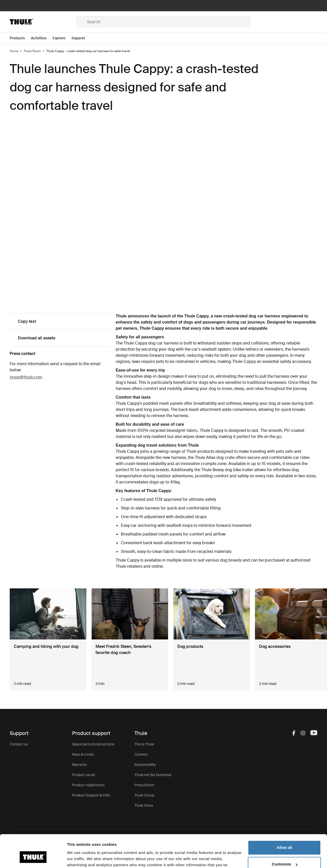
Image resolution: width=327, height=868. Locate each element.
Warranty (79, 765)
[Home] (43, 22)
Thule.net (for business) (153, 775)
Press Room (144, 785)
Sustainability (145, 765)
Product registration (88, 785)
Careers (141, 754)
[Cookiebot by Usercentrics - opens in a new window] (33, 858)
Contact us (19, 744)
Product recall (83, 775)
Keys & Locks (83, 754)
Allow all (284, 820)
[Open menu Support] (81, 38)
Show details (79, 858)
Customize (285, 837)
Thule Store (144, 805)
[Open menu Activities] (42, 38)
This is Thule (144, 744)
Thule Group (144, 795)
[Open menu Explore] (62, 38)
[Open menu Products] (20, 38)
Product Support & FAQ (91, 795)
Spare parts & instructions (93, 744)
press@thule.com (26, 377)
